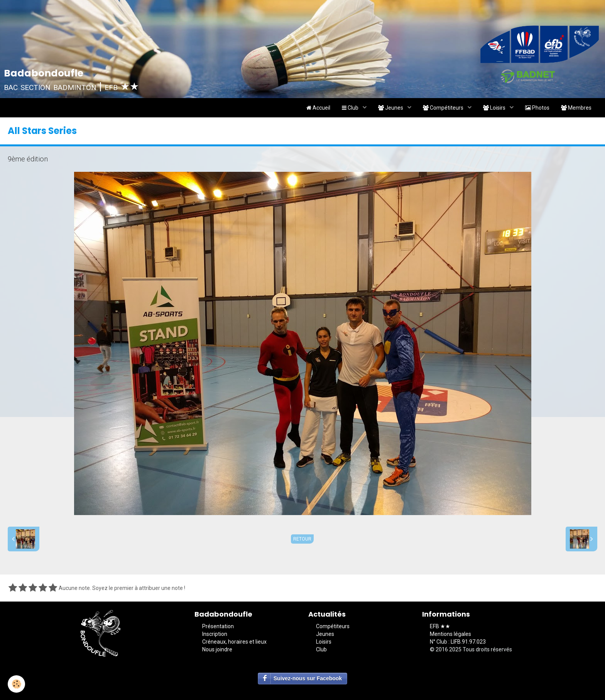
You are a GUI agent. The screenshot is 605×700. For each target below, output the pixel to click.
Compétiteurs (444, 108)
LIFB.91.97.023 (468, 642)
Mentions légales (450, 634)
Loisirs (495, 108)
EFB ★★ (440, 626)
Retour (302, 539)
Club (351, 108)
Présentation (218, 626)
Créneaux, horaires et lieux (234, 642)
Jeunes (391, 108)
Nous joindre (217, 649)
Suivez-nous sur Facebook (308, 678)
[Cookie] (16, 684)
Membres (576, 108)
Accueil (318, 108)
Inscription (215, 634)
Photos (537, 108)
